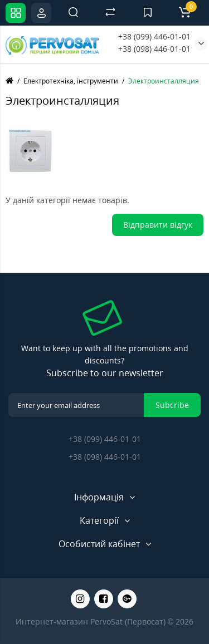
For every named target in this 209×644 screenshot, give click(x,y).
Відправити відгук (158, 225)
